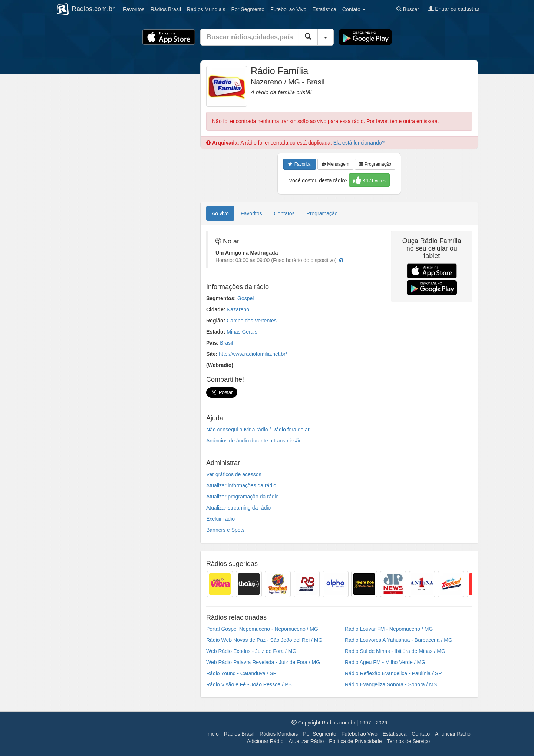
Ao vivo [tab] (220, 213)
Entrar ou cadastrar (454, 9)
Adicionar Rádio (265, 741)
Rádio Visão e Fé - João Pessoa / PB (249, 684)
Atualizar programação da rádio (242, 497)
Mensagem (335, 164)
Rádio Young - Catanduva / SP (241, 673)
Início (212, 734)
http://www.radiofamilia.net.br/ (253, 354)
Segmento (248, 9)
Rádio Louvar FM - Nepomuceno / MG (389, 629)
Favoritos (134, 9)
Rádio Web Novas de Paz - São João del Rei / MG (264, 640)
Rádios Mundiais (279, 734)
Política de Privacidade (355, 741)
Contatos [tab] (284, 213)
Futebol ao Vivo (360, 734)
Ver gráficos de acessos (234, 474)
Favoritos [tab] (251, 213)
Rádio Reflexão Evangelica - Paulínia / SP (393, 673)
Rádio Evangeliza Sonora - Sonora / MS (391, 684)
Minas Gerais (242, 332)
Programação (375, 164)
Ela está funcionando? (359, 143)
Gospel (245, 298)
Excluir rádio (220, 519)
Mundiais (206, 9)
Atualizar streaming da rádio (238, 508)
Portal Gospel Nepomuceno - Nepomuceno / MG (262, 629)
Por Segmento (320, 734)
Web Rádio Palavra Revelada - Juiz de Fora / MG (263, 662)
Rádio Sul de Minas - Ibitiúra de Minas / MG (395, 651)
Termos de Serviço (408, 741)
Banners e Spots (225, 530)
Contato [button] (354, 9)
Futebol (288, 9)
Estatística (324, 9)
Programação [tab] (322, 213)
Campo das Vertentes (252, 321)
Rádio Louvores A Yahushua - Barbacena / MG (399, 640)
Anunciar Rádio (453, 734)
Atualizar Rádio (306, 741)
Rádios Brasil (239, 734)
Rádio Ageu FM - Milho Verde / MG (385, 662)
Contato (421, 734)
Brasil (166, 9)
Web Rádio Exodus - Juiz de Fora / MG (251, 651)
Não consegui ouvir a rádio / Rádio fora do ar (258, 430)
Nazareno (238, 309)
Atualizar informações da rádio (241, 485)
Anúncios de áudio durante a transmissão (254, 441)
